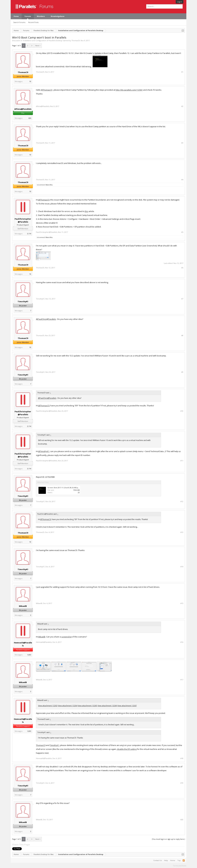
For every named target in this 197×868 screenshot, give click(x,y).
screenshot (67, 637)
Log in (180, 2)
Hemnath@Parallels (23, 644)
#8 (182, 336)
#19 (182, 783)
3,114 (29, 234)
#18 (182, 758)
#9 (182, 372)
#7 (182, 299)
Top (179, 860)
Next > (38, 46)
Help (166, 860)
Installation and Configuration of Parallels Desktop (43, 40)
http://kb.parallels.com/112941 (129, 90)
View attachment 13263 (48, 706)
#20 (182, 820)
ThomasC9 (76, 40)
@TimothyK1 (44, 451)
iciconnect (41, 185)
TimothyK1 (23, 301)
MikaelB (23, 606)
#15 (182, 603)
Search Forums (19, 22)
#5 (182, 232)
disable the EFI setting (127, 749)
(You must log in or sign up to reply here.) (168, 839)
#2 (182, 106)
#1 (182, 72)
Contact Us (158, 860)
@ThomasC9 (47, 90)
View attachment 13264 (68, 706)
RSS (184, 860)
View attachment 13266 (107, 706)
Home (16, 16)
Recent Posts (33, 22)
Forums (28, 16)
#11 (182, 461)
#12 (182, 502)
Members (41, 16)
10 (30, 81)
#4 (182, 180)
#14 (182, 567)
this (86, 211)
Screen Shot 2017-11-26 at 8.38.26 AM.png (64, 488)
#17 (182, 680)
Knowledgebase (58, 16)
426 (30, 118)
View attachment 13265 (87, 706)
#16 (182, 642)
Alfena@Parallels (23, 109)
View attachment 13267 (127, 706)
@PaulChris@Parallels (46, 319)
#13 (182, 532)
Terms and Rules (180, 865)
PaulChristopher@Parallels (23, 220)
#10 (182, 411)
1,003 (29, 655)
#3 (182, 143)
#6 (182, 268)
